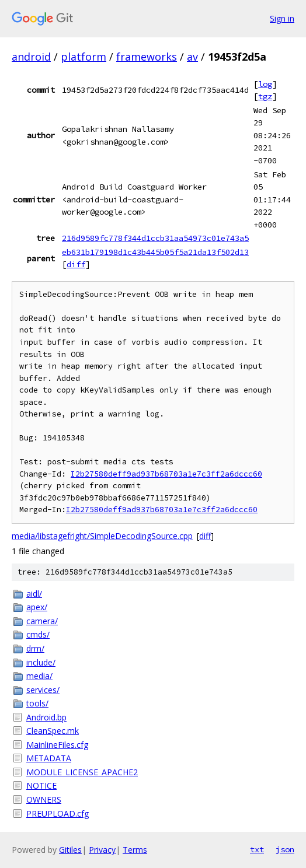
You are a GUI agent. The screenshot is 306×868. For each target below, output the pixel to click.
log (265, 84)
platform (84, 57)
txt (257, 849)
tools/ (37, 703)
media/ (39, 676)
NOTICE (41, 785)
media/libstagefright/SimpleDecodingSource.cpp (102, 536)
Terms (135, 850)
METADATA (49, 758)
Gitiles (70, 850)
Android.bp (46, 717)
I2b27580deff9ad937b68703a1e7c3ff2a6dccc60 (166, 474)
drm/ (35, 648)
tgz (265, 96)
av (192, 57)
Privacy (102, 850)
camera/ (42, 621)
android (31, 57)
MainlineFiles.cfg (57, 745)
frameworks (147, 57)
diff (76, 264)
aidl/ (34, 594)
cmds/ (38, 634)
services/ (43, 690)
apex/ (37, 607)
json (285, 849)
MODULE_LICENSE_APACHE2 (82, 772)
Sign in (282, 18)
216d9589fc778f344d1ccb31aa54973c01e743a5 (155, 238)
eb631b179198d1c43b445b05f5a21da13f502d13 (155, 252)
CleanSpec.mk (53, 731)
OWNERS (44, 799)
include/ (41, 662)
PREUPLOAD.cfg (58, 813)
